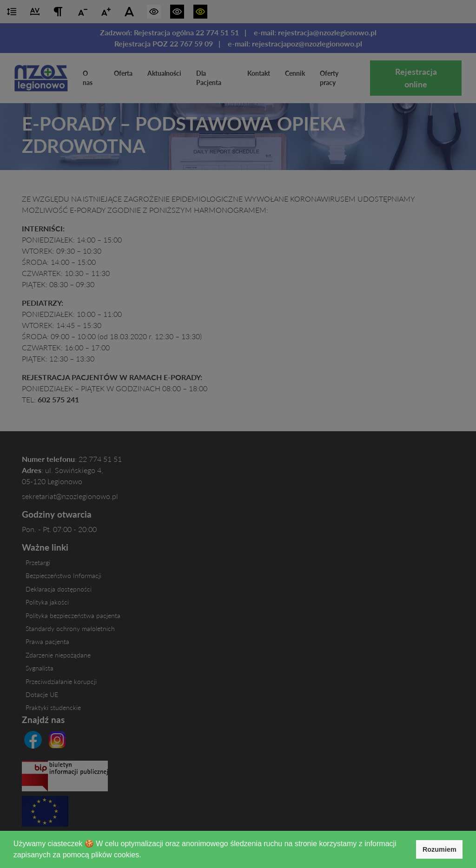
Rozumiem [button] (440, 849)
